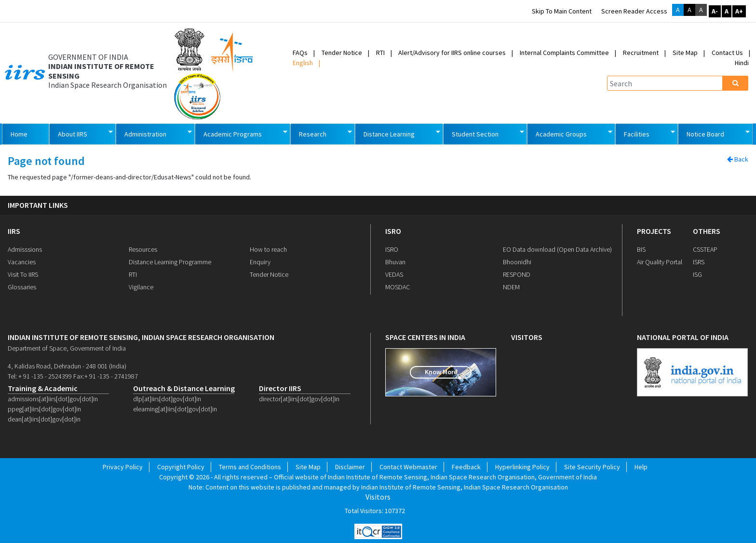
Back (738, 159)
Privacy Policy (123, 467)
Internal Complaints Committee (564, 53)
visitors (527, 337)
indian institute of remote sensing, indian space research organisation (141, 337)
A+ (739, 11)
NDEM (511, 287)
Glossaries (22, 287)
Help (641, 467)
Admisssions (25, 249)
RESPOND (517, 274)
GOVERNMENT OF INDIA (88, 57)
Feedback (466, 467)
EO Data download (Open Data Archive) (557, 249)
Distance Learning (397, 133)
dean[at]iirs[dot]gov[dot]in (44, 419)
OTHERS (707, 231)
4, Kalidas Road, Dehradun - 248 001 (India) (67, 366)
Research (321, 133)
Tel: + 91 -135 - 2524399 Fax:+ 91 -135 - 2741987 (73, 376)
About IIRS (81, 133)
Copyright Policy (181, 467)
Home (19, 134)
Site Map (685, 53)
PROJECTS (654, 231)
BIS (641, 249)
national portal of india (683, 337)
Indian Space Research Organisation (108, 85)
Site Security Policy (592, 467)
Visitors (378, 497)
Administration (154, 133)
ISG (697, 274)
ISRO (393, 231)
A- (715, 11)
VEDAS (394, 274)
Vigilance (141, 287)
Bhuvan (395, 262)
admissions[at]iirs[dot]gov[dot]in (53, 399)
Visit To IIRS (23, 274)
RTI (380, 53)
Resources (143, 249)
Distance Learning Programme (170, 262)
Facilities (645, 133)
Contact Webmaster (408, 467)
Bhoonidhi (517, 262)
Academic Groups (569, 133)
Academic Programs (241, 133)
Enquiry (260, 262)
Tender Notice (342, 53)
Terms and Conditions (250, 467)
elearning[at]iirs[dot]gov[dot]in (175, 409)
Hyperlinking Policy (522, 467)
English (303, 63)
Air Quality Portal (660, 262)
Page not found (46, 161)
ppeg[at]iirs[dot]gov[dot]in (44, 409)
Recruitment (641, 53)
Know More (441, 372)
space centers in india (425, 337)
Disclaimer (350, 467)
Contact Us (727, 53)
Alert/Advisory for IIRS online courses (452, 53)
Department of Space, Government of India (67, 348)
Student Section (483, 133)
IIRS (14, 231)
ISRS (699, 262)
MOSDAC (398, 287)
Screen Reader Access (634, 11)
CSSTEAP (705, 249)
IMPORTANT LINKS (38, 205)
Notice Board (714, 133)
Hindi (742, 63)
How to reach (268, 249)
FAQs (300, 53)
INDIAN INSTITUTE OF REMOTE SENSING (101, 71)
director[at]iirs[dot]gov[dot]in (299, 399)
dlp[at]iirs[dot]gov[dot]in (167, 399)
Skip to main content (562, 11)
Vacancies (22, 262)
